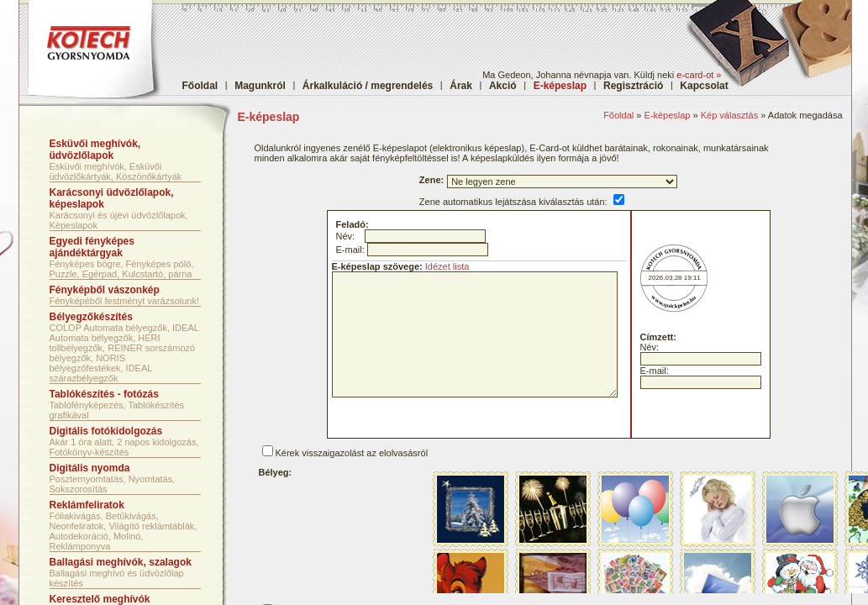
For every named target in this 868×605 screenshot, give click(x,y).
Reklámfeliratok (87, 505)
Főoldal (200, 86)
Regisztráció (633, 86)
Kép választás (729, 115)
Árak (461, 86)
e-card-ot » (699, 75)
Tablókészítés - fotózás (104, 394)
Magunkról (260, 86)
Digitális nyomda (90, 468)
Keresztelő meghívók (100, 599)
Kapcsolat (704, 86)
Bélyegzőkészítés (91, 317)
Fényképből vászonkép (105, 290)
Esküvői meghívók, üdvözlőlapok (95, 150)
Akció (503, 86)
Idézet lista (447, 266)
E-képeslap (667, 115)
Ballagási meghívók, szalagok (121, 562)
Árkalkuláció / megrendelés (368, 86)
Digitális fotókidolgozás (106, 431)
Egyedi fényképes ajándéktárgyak (92, 247)
